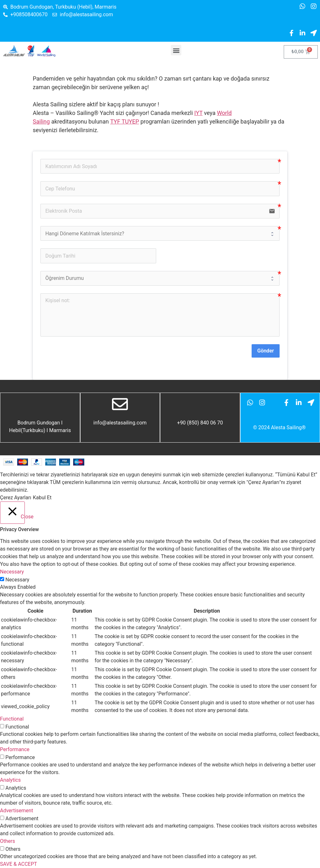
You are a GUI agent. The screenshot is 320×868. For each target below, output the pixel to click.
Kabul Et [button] (42, 498)
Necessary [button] (12, 572)
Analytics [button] (10, 780)
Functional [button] (12, 719)
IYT (198, 113)
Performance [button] (15, 749)
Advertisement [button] (17, 811)
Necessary (17, 580)
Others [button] (7, 841)
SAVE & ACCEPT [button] (18, 864)
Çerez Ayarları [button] (16, 498)
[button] (176, 50)
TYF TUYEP (125, 121)
